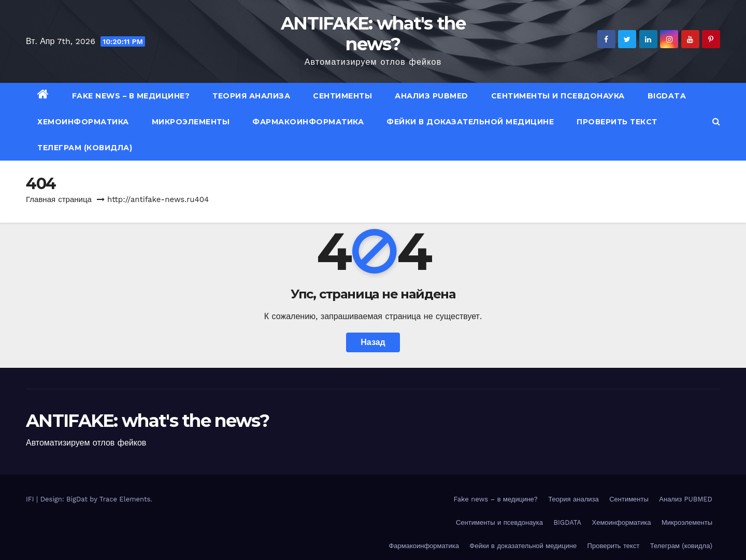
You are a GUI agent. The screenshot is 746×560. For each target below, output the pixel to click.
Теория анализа (251, 96)
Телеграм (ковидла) (85, 148)
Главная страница (59, 199)
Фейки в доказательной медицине (470, 122)
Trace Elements (125, 499)
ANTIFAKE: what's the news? (373, 34)
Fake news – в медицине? (131, 96)
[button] (716, 121)
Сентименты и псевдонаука (558, 96)
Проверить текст (617, 122)
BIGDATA (667, 96)
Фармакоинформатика (308, 122)
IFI (31, 499)
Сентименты (342, 96)
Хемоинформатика (83, 122)
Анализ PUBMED (432, 96)
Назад (373, 342)
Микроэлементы (191, 122)
